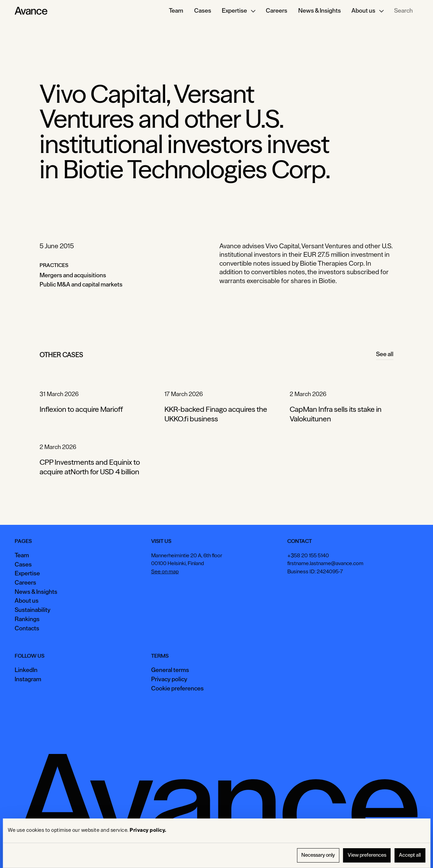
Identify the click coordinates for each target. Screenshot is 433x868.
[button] (239, 11)
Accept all (410, 855)
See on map (165, 572)
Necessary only (318, 855)
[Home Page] (31, 11)
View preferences (367, 855)
